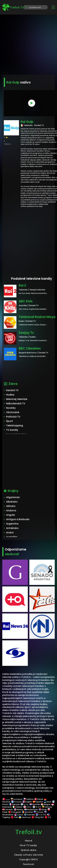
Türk (14, 817)
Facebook (29, 864)
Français (14, 804)
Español (38, 802)
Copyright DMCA (28, 859)
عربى (6, 799)
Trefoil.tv (29, 832)
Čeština (28, 799)
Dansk (39, 799)
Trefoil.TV (13, 7)
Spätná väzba (28, 850)
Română (27, 812)
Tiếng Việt (38, 817)
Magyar (46, 804)
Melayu (19, 809)
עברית (25, 804)
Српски (19, 815)
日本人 (28, 807)
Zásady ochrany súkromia (28, 855)
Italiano (17, 807)
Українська (25, 817)
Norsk (43, 809)
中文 (48, 817)
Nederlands (31, 809)
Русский (38, 812)
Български (16, 799)
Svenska (29, 815)
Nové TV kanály (28, 845)
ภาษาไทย (41, 815)
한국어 (37, 807)
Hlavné (29, 841)
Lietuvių (47, 807)
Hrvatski (35, 804)
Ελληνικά (16, 802)
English (27, 802)
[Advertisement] (28, 44)
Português (15, 812)
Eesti (47, 802)
